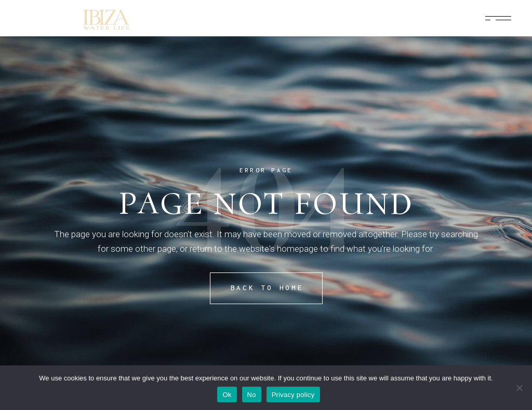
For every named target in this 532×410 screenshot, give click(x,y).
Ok (227, 395)
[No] (519, 388)
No (252, 395)
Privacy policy (293, 395)
